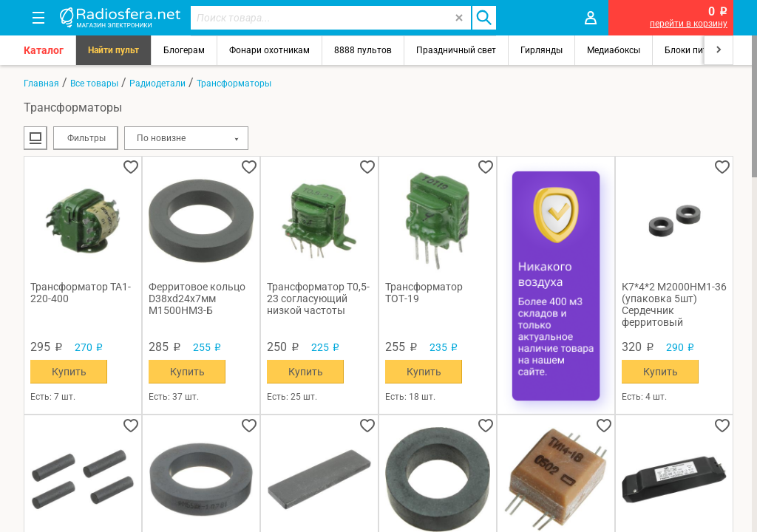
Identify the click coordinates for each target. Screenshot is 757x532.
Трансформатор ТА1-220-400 (81, 293)
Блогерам (184, 50)
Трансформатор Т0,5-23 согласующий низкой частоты (318, 299)
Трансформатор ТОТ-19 (424, 293)
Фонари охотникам (269, 50)
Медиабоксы (614, 50)
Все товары (94, 83)
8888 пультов (363, 50)
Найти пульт (113, 50)
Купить (69, 372)
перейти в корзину (689, 24)
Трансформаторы (234, 83)
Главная (41, 83)
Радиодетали (157, 83)
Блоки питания (696, 50)
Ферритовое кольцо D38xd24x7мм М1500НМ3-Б (197, 299)
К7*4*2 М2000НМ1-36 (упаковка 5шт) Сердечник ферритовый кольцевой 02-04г (674, 304)
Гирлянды (542, 50)
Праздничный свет (456, 50)
